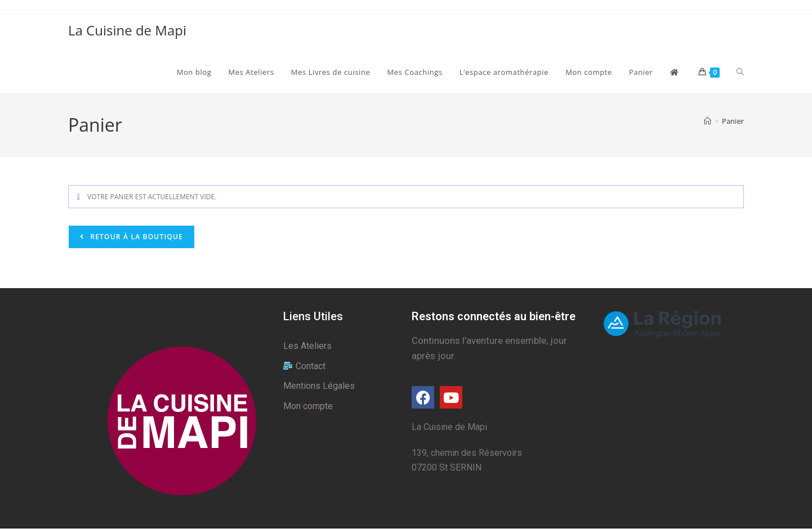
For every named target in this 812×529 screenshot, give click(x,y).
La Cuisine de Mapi (127, 30)
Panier (733, 121)
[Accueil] (708, 121)
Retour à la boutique (135, 237)
